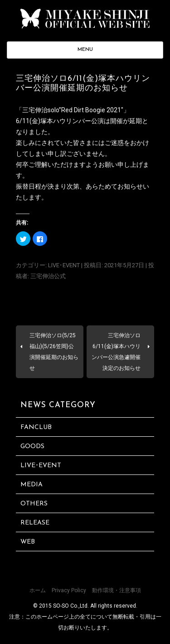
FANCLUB (36, 427)
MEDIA (32, 485)
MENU (85, 50)
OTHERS (34, 504)
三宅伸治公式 (48, 276)
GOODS (32, 447)
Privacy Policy (69, 590)
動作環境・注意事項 (117, 590)
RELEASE (35, 523)
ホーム (38, 590)
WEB (28, 542)
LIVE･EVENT (64, 265)
